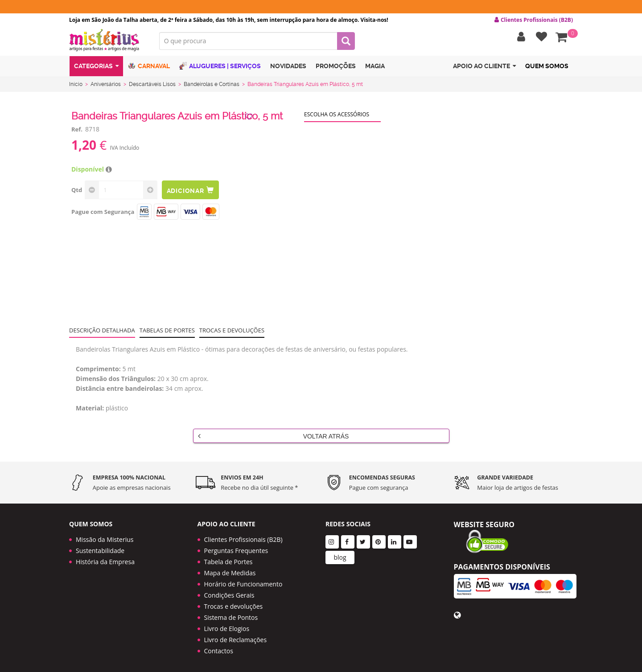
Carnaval (149, 68)
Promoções (336, 68)
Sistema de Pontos (231, 614)
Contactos (219, 647)
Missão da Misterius (105, 536)
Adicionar (191, 192)
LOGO (107, 42)
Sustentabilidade (100, 547)
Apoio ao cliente (484, 68)
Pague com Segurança (103, 213)
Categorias (96, 68)
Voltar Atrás (274, 438)
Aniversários (106, 86)
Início (76, 86)
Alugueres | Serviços (220, 68)
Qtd (77, 192)
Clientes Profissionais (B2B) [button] (534, 20)
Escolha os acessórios (337, 116)
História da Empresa (105, 558)
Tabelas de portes (167, 332)
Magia (375, 68)
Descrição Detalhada (102, 332)
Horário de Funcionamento (243, 580)
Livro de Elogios (227, 625)
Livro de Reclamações (236, 636)
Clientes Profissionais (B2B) (243, 536)
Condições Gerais (229, 592)
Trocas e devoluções (232, 332)
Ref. (77, 131)
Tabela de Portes (228, 558)
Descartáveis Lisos (152, 86)
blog (340, 554)
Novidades (288, 68)
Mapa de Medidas (230, 569)
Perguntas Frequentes (236, 547)
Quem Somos (547, 68)
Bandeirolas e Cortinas (212, 86)
